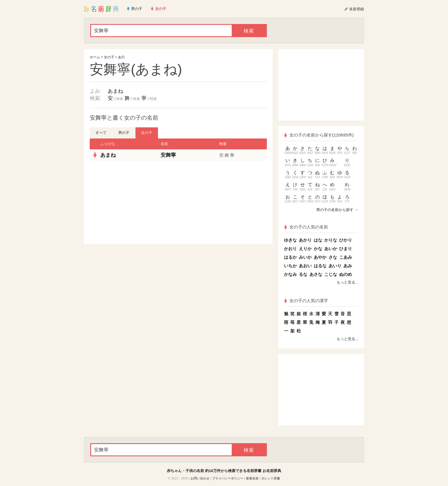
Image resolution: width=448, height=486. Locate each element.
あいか (331, 249)
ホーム (95, 57)
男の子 (124, 133)
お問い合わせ (200, 478)
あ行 (121, 57)
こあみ (346, 257)
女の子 (109, 57)
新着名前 (252, 478)
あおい (305, 266)
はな (318, 240)
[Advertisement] (133, 202)
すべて (101, 133)
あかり (305, 240)
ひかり (346, 240)
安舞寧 (168, 155)
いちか (290, 266)
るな (303, 274)
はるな (320, 266)
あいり (335, 266)
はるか (290, 257)
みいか (305, 257)
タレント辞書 (271, 478)
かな (318, 249)
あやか (320, 257)
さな (333, 257)
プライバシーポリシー (228, 478)
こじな (331, 274)
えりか (305, 249)
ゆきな (290, 240)
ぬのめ (346, 274)
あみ (348, 266)
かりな (331, 240)
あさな (316, 274)
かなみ (290, 274)
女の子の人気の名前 (306, 227)
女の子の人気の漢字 (306, 301)
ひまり (346, 249)
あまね (115, 91)
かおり (290, 249)
